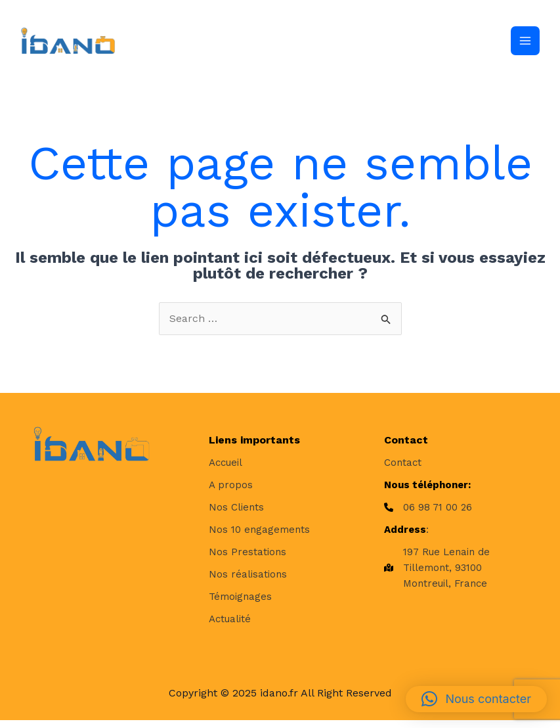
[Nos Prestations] (248, 559)
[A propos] (231, 492)
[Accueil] (226, 470)
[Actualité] (230, 626)
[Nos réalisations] (248, 581)
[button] (476, 699)
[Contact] (403, 470)
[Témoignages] (240, 604)
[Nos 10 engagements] (259, 537)
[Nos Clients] (236, 514)
